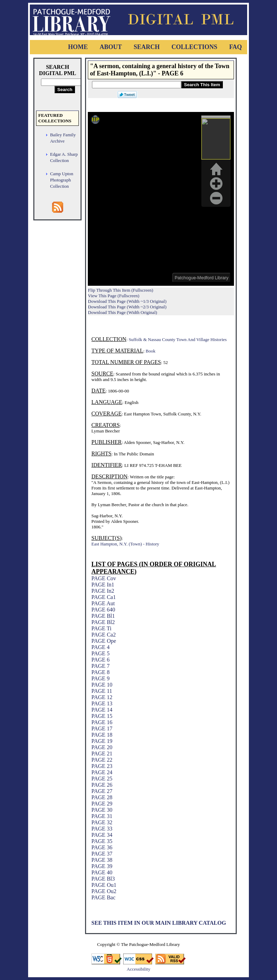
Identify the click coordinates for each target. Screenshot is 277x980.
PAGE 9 (100, 678)
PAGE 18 (102, 735)
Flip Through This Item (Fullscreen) (120, 290)
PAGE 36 (102, 847)
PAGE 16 (102, 722)
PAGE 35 (102, 841)
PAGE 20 (102, 747)
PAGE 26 (102, 785)
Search (147, 47)
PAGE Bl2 (103, 622)
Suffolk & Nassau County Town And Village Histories (178, 339)
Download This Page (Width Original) (122, 312)
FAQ (236, 47)
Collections (194, 47)
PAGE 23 (102, 766)
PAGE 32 (102, 822)
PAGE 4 (100, 647)
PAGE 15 (102, 716)
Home (78, 47)
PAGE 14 (102, 710)
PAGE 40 (102, 872)
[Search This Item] (137, 85)
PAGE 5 (100, 653)
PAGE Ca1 (103, 597)
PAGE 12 (102, 697)
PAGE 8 (100, 672)
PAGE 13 (102, 703)
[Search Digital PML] (65, 82)
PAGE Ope (104, 641)
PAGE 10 (102, 685)
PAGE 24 (102, 772)
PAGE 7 (100, 666)
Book (151, 351)
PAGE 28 (102, 797)
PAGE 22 (102, 760)
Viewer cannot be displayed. (161, 199)
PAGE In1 (103, 585)
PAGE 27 (102, 791)
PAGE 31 (102, 816)
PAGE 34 (102, 835)
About (111, 47)
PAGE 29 (102, 804)
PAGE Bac (103, 897)
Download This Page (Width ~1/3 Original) (127, 301)
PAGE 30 (102, 810)
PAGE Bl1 (103, 616)
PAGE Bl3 (103, 879)
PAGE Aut (103, 603)
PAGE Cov (104, 578)
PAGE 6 (100, 660)
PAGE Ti (101, 628)
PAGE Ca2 (103, 635)
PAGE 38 (102, 860)
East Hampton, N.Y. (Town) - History (125, 544)
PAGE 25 (102, 779)
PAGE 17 (102, 728)
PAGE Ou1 (104, 885)
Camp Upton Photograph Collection (62, 180)
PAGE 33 (102, 829)
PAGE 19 (102, 741)
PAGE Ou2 (104, 891)
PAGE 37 (102, 854)
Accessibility (138, 969)
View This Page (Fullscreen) (114, 296)
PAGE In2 (103, 591)
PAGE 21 (102, 754)
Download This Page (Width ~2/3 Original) (127, 307)
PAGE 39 (102, 866)
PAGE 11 (102, 691)
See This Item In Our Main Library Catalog (159, 923)
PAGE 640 (103, 610)
